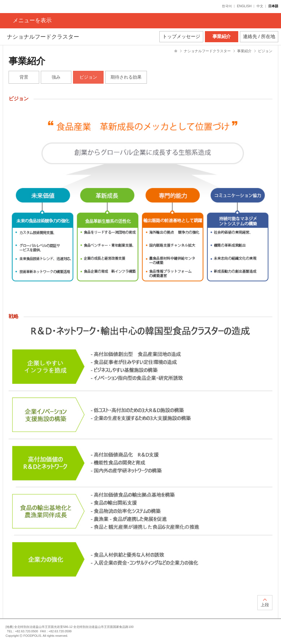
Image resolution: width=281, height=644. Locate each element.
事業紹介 (222, 37)
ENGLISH (244, 6)
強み (56, 77)
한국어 (227, 6)
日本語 (273, 6)
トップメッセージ (181, 37)
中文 (260, 6)
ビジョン (88, 77)
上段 (265, 605)
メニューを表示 (32, 20)
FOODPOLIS (25, 7)
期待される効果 (126, 77)
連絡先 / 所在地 (259, 37)
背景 (24, 77)
